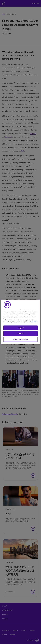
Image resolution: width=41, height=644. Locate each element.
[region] (20, 322)
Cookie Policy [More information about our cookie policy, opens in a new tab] (34, 322)
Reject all (20, 334)
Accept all (20, 328)
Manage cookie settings (21, 339)
